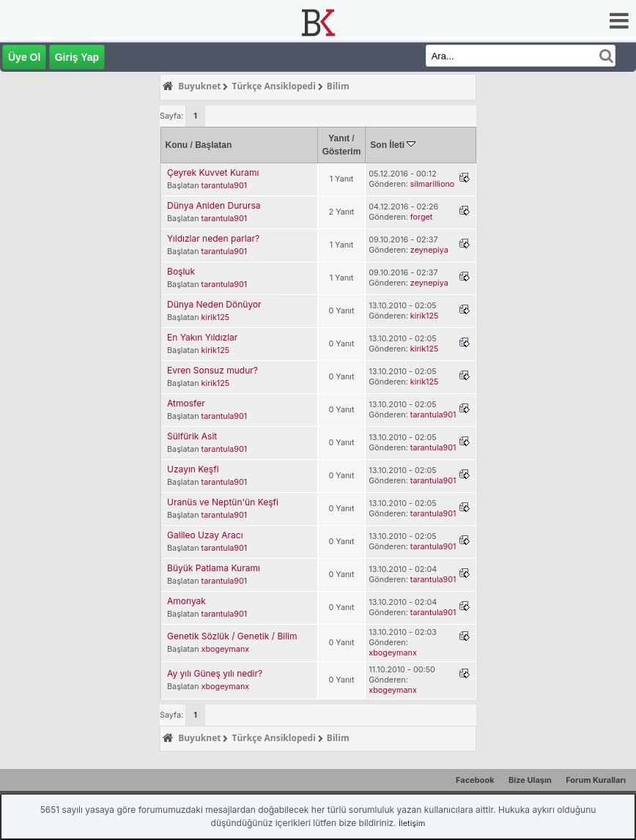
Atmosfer (186, 403)
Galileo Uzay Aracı (205, 535)
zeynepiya (429, 250)
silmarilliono (432, 184)
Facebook (475, 780)
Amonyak (186, 601)
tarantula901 (225, 186)
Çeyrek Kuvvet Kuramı (213, 172)
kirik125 (216, 317)
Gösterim (342, 152)
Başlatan (213, 145)
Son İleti (393, 145)
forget (422, 217)
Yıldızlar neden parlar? (213, 238)
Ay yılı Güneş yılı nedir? (215, 673)
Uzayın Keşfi (193, 469)
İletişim (412, 823)
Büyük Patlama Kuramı (214, 568)
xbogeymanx (226, 649)
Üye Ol (24, 57)
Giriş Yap (77, 57)
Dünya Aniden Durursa (214, 205)
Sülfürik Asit (192, 436)
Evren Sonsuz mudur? (212, 370)
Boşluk (181, 271)
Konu (177, 145)
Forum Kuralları (596, 780)
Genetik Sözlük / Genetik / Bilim (232, 636)
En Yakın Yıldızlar (202, 337)
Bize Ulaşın (530, 780)
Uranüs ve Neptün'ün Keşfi (223, 502)
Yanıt (339, 138)
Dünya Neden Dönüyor (214, 304)
